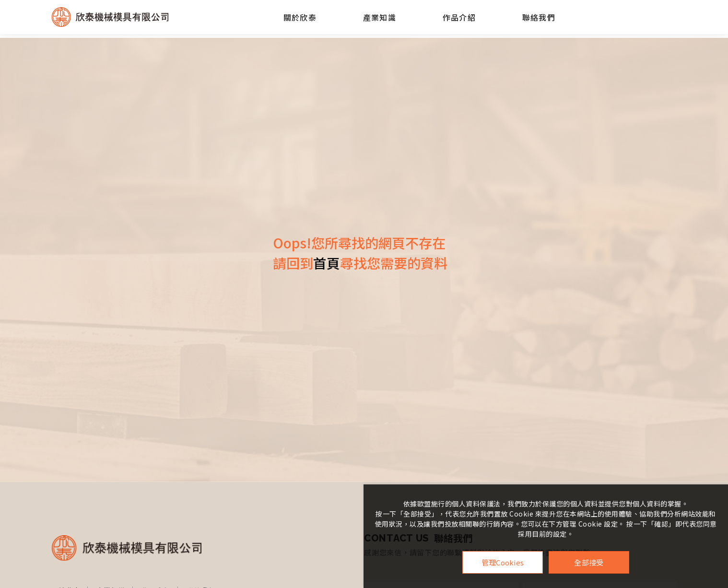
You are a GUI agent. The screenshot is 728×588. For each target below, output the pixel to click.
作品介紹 (459, 17)
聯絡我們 (539, 17)
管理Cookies (503, 562)
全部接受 (589, 562)
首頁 (327, 263)
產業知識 (379, 17)
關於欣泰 (300, 17)
